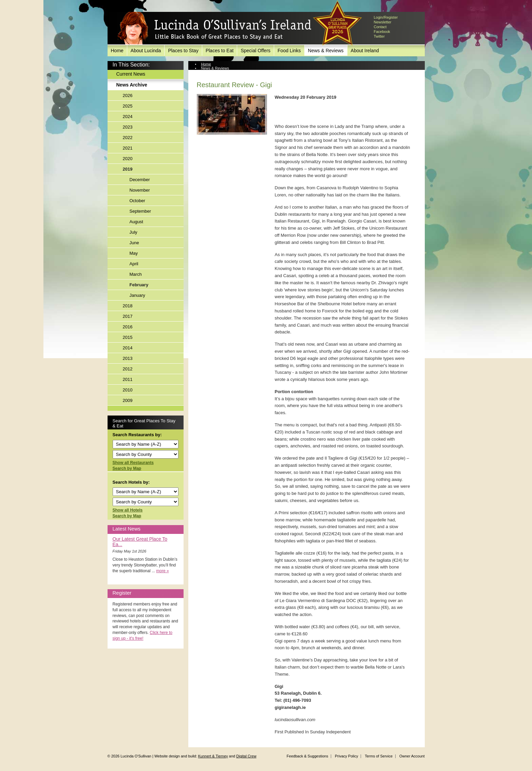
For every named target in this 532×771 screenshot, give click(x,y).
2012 (128, 369)
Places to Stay (183, 51)
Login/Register (386, 17)
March (136, 274)
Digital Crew (246, 756)
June (134, 243)
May (134, 253)
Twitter (379, 36)
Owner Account (412, 756)
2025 (128, 106)
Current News (131, 74)
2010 (128, 390)
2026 (128, 95)
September (140, 211)
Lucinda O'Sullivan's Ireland (214, 28)
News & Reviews (326, 51)
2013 (128, 358)
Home (117, 51)
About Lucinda (146, 51)
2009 (128, 400)
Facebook (382, 32)
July (134, 232)
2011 (128, 379)
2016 (128, 327)
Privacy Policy (346, 756)
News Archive (132, 85)
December (140, 180)
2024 (128, 117)
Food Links (289, 51)
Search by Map (127, 468)
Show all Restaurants (133, 463)
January (137, 295)
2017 (128, 316)
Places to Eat (220, 51)
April (134, 264)
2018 (128, 306)
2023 (128, 127)
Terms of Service (379, 756)
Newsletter (383, 22)
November (140, 190)
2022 (128, 138)
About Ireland (365, 51)
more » (162, 571)
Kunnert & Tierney (213, 756)
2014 (128, 348)
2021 (128, 148)
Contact (380, 27)
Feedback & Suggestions (307, 756)
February (139, 285)
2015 (128, 337)
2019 (128, 169)
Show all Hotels (128, 510)
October (137, 201)
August (136, 222)
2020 (128, 159)
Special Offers (255, 51)
